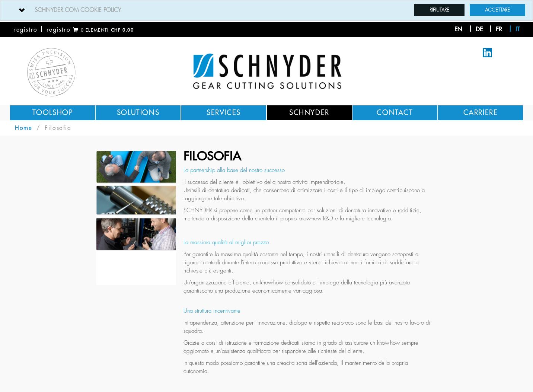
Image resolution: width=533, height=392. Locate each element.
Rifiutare (439, 10)
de (479, 29)
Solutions (138, 113)
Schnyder (309, 113)
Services (224, 113)
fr (499, 29)
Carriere (481, 113)
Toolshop (53, 113)
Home (23, 128)
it (518, 29)
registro (25, 30)
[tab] (266, 10)
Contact (395, 113)
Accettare (497, 10)
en (458, 29)
